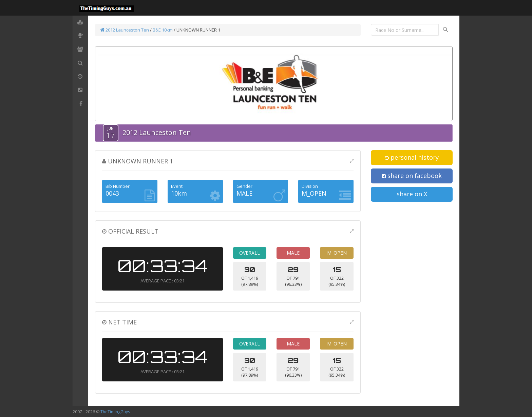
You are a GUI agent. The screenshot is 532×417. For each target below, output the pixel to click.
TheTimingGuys (115, 412)
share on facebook (412, 176)
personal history (412, 157)
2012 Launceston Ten (125, 30)
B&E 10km (163, 30)
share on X (412, 194)
